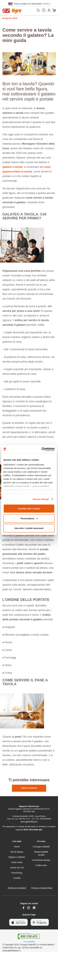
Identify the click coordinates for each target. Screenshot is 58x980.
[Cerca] (38, 10)
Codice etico (41, 865)
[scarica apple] (19, 922)
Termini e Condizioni (17, 888)
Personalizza (29, 518)
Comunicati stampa (41, 860)
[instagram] (29, 908)
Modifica (46, 4)
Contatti (17, 878)
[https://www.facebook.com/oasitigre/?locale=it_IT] (23, 908)
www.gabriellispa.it (29, 822)
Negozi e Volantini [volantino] (17, 857)
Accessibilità (29, 942)
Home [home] (17, 847)
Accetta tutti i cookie (29, 509)
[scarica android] (40, 922)
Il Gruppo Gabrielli (41, 847)
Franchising (17, 873)
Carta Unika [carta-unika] (17, 862)
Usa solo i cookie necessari (29, 528)
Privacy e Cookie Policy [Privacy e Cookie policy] (42, 888)
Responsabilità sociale (41, 853)
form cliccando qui (33, 830)
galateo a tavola (12, 167)
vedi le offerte (29, 788)
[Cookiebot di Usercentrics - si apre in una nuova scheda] (42, 449)
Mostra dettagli (41, 499)
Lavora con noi (17, 868)
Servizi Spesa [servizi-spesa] (17, 852)
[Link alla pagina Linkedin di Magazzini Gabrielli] (34, 908)
